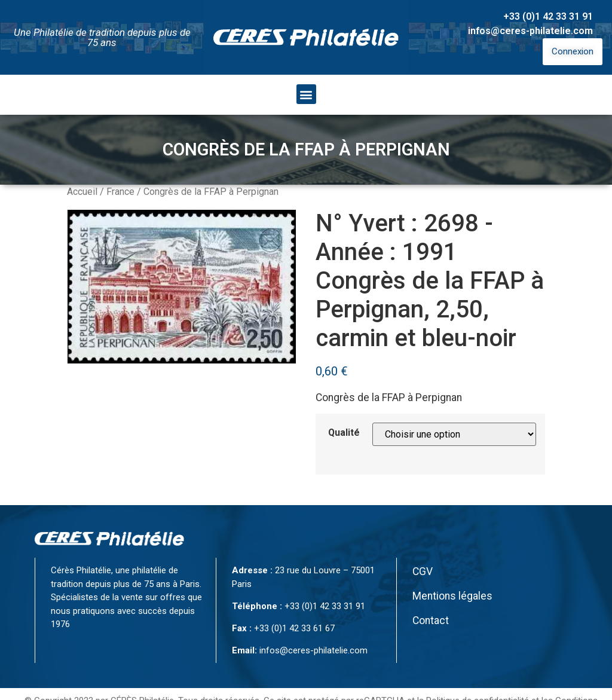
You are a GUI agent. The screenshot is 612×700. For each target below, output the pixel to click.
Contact (431, 620)
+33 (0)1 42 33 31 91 (548, 16)
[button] (306, 94)
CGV (423, 571)
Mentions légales (452, 596)
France (120, 192)
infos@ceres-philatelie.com (530, 31)
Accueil (82, 192)
